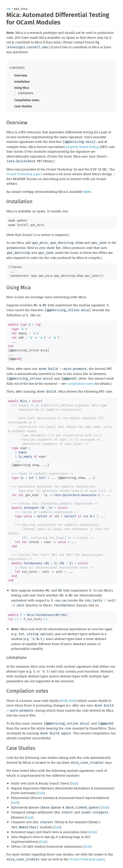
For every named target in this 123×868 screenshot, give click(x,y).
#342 (72, 701)
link (74, 783)
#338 (64, 701)
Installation (22, 82)
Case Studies (23, 106)
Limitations (26, 93)
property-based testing (82, 147)
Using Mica (22, 88)
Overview (21, 76)
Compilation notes (27, 100)
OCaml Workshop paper (24, 174)
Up (8, 9)
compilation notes (81, 383)
